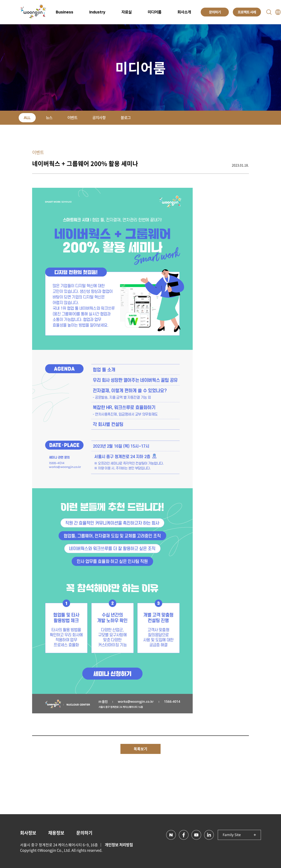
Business (65, 12)
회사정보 (28, 833)
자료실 (127, 12)
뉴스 (49, 118)
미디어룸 (155, 12)
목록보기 (140, 749)
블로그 (126, 118)
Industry (97, 12)
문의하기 (84, 833)
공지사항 (99, 118)
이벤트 (72, 118)
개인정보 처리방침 (119, 845)
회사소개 (184, 12)
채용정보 (56, 833)
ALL (27, 118)
